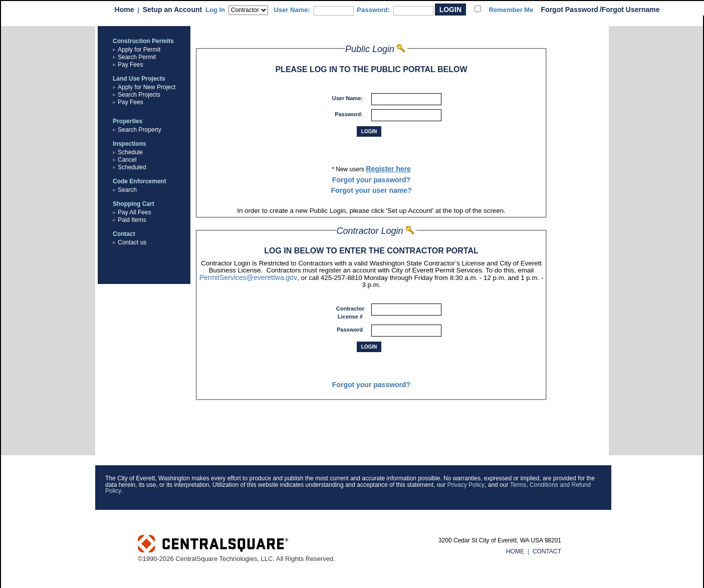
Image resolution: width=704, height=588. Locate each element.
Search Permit (137, 57)
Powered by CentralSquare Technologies (274, 545)
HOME (515, 551)
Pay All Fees (135, 212)
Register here (388, 169)
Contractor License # (350, 313)
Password (350, 330)
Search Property (140, 130)
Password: (373, 10)
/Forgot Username (630, 10)
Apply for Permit (139, 50)
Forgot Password (570, 10)
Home (125, 10)
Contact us (132, 242)
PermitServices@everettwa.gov (249, 277)
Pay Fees (131, 65)
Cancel (127, 160)
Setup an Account (173, 10)
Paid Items (132, 220)
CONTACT (547, 551)
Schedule (130, 152)
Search (127, 190)
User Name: (292, 10)
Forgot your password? (371, 180)
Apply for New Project (147, 87)
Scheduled (132, 167)
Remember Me (511, 10)
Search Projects (139, 95)
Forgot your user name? (371, 190)
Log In (215, 10)
